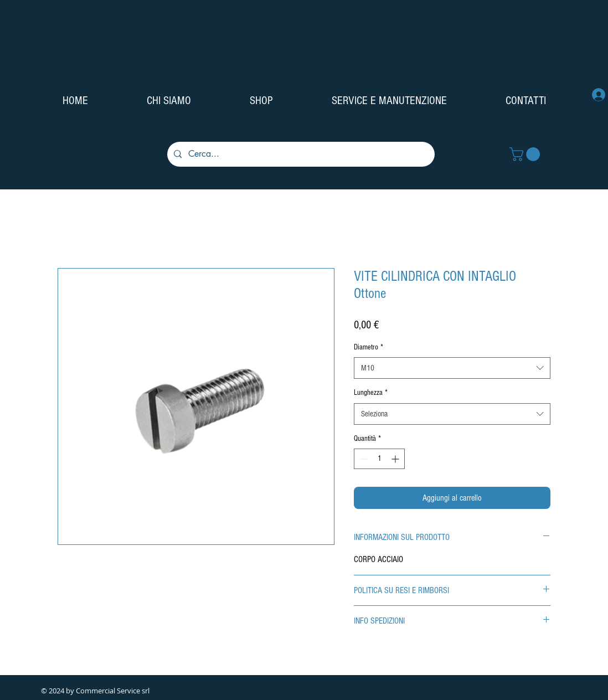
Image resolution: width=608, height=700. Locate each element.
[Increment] (396, 459)
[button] (526, 154)
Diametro (369, 347)
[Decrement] (362, 459)
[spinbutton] (379, 459)
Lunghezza (371, 393)
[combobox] (452, 368)
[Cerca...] (300, 154)
